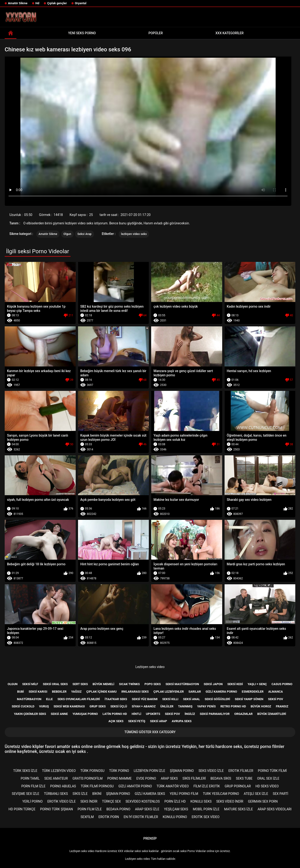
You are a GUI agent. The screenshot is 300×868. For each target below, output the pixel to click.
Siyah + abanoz (144, 706)
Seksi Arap (84, 234)
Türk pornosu (92, 771)
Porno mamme (120, 778)
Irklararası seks (135, 692)
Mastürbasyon (29, 699)
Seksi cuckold (23, 706)
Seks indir (89, 801)
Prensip (150, 838)
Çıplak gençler (57, 3)
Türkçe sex (111, 801)
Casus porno (282, 684)
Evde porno (146, 778)
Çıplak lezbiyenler (169, 692)
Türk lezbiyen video (59, 771)
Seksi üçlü (119, 706)
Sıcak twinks (129, 684)
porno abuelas (63, 786)
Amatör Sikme (18, 3)
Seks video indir (230, 801)
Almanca (275, 692)
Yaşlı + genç (257, 684)
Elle (49, 699)
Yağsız (76, 692)
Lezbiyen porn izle (150, 771)
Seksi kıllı (170, 699)
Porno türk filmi (272, 771)
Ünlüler (167, 706)
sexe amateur (56, 778)
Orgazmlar (243, 714)
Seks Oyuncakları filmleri (79, 699)
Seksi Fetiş (137, 721)
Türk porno (119, 771)
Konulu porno (175, 817)
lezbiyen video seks (134, 234)
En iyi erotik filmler (141, 817)
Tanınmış (185, 706)
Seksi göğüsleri (217, 699)
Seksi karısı (38, 692)
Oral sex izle (268, 778)
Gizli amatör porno (135, 786)
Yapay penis (206, 706)
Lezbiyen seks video (150, 667)
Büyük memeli (103, 684)
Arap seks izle (147, 809)
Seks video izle (211, 771)
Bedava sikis (221, 778)
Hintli (137, 714)
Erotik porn (109, 817)
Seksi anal (191, 699)
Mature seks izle (238, 809)
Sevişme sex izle (25, 794)
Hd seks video (267, 786)
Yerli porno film (184, 794)
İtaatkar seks (116, 699)
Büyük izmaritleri (272, 714)
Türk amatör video (173, 786)
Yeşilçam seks (176, 809)
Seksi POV (172, 714)
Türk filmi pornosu (97, 786)
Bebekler (59, 692)
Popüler (156, 33)
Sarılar (195, 692)
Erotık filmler (241, 771)
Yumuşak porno (85, 714)
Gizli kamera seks (150, 794)
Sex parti (281, 794)
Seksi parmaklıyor (215, 714)
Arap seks (169, 778)
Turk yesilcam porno (221, 794)
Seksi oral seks (55, 684)
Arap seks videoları (275, 809)
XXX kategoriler (229, 33)
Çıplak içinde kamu (101, 692)
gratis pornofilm (87, 778)
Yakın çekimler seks (30, 714)
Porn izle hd (175, 801)
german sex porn (263, 801)
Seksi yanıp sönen (249, 699)
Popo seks (153, 684)
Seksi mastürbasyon (182, 684)
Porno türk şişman (56, 809)
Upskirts (153, 714)
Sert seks (80, 684)
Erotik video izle (62, 801)
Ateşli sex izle (256, 794)
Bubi (21, 692)
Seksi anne (59, 714)
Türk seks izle (25, 771)
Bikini (97, 794)
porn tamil (30, 778)
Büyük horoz (261, 706)
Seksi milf (30, 684)
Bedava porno (118, 809)
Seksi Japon (213, 684)
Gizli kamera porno (221, 692)
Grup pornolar (238, 786)
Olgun (67, 234)
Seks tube (244, 778)
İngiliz (190, 714)
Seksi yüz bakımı (145, 699)
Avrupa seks (182, 721)
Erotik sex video (206, 817)
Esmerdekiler (253, 692)
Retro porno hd (233, 706)
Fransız (282, 706)
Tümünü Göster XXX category (150, 732)
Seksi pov (275, 699)
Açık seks (116, 721)
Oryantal (81, 3)
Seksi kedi (235, 684)
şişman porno (182, 771)
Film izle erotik (207, 786)
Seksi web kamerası (69, 706)
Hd (37, 3)
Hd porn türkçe (22, 809)
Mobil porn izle (206, 809)
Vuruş (44, 706)
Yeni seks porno (82, 33)
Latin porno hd (115, 714)
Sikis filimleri (194, 778)
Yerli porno (32, 801)
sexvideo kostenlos (143, 801)
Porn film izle (33, 786)
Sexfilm (87, 817)
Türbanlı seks (56, 794)
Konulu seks (201, 801)
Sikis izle (80, 794)
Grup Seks (98, 706)
